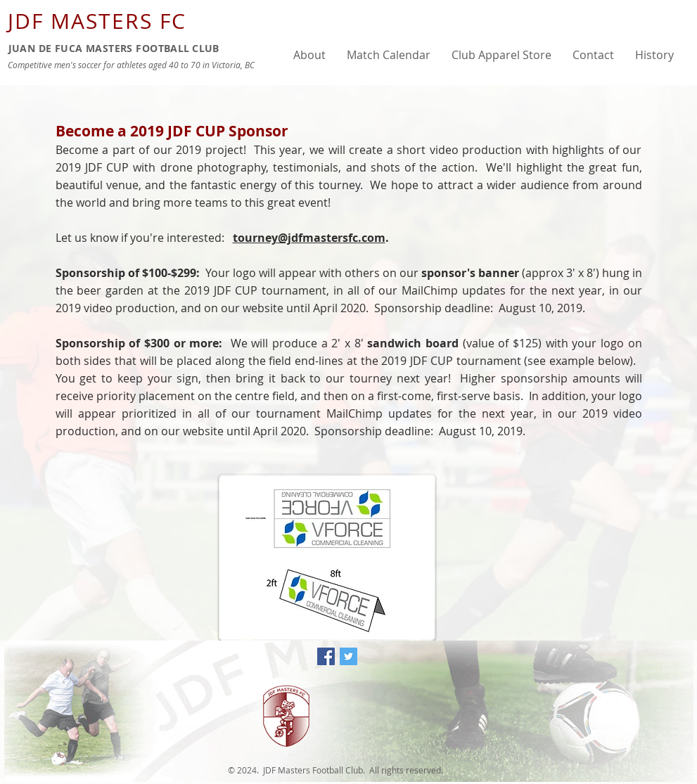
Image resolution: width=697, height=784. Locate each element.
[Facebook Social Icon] (326, 656)
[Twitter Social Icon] (348, 656)
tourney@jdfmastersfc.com (309, 238)
